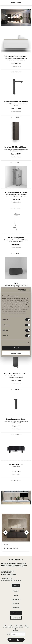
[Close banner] (29, 290)
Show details (23, 343)
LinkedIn (21, 626)
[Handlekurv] (18, 640)
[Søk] (10, 640)
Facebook (5, 626)
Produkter (16, 591)
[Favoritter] (14, 640)
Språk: (9, 634)
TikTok (16, 626)
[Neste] (27, 533)
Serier (16, 595)
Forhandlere (16, 613)
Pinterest (15, 630)
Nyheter (24, 495)
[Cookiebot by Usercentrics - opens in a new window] (19, 290)
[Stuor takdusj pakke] (16, 234)
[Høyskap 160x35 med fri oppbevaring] (16, 143)
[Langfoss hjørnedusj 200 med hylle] (16, 188)
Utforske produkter (20, 500)
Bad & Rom (16, 585)
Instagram (11, 626)
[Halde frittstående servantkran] (16, 97)
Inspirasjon (16, 607)
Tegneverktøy (16, 599)
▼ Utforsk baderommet (13, 21)
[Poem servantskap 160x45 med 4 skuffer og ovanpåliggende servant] (16, 52)
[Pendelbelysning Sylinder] (16, 415)
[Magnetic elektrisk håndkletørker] (16, 370)
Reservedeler (16, 618)
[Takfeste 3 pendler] (16, 460)
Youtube (26, 626)
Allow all (16, 348)
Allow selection (16, 353)
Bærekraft (16, 603)
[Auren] (16, 279)
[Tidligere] (5, 533)
